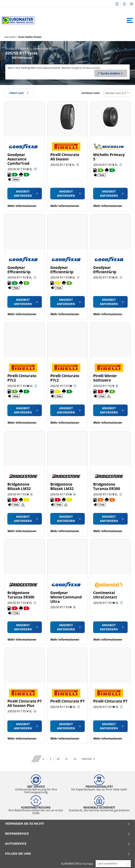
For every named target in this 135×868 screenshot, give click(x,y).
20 (58, 758)
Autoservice (67, 843)
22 (75, 758)
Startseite (10, 37)
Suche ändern (109, 73)
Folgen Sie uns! (67, 853)
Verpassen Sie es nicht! (67, 823)
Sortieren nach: (91, 92)
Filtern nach (19, 92)
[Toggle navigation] (130, 20)
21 (67, 758)
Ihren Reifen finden (29, 37)
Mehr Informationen (22, 205)
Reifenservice (67, 833)
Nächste (89, 758)
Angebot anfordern (23, 193)
